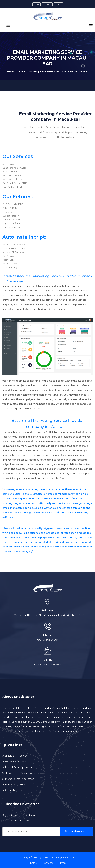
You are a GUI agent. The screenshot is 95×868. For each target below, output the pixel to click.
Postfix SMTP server (16, 762)
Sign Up (47, 4)
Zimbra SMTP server (16, 756)
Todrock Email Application (19, 767)
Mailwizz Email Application (19, 773)
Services (49, 863)
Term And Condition (15, 785)
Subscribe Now (77, 832)
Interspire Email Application (19, 779)
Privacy (63, 863)
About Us (10, 790)
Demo (58, 4)
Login (36, 4)
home (11, 72)
